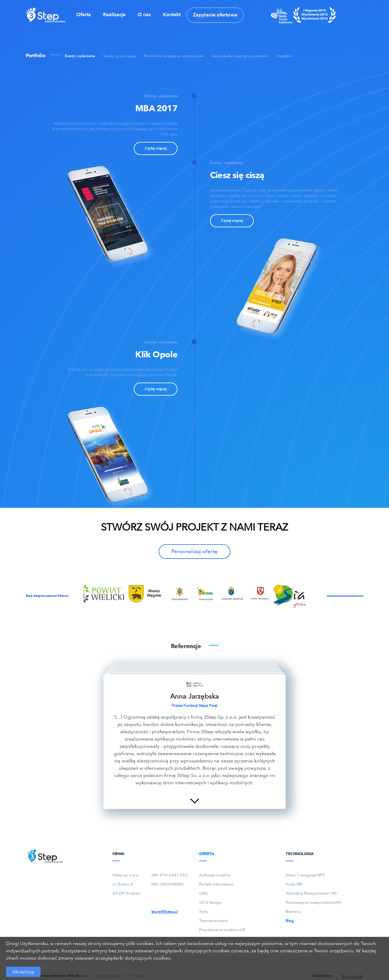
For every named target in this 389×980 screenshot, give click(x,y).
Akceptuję (23, 972)
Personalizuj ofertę (194, 552)
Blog (290, 921)
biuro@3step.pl (165, 912)
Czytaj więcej (156, 148)
